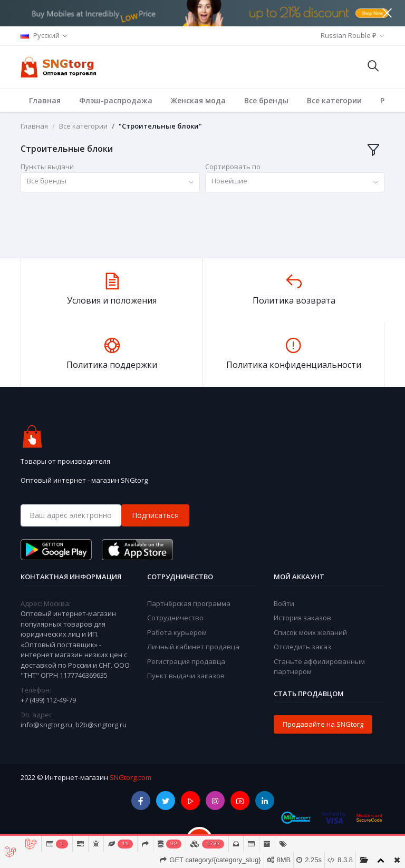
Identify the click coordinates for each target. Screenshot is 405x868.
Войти (284, 603)
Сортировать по (233, 167)
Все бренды (266, 100)
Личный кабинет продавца (193, 647)
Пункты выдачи (47, 167)
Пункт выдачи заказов (186, 676)
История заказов (302, 618)
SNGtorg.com (131, 777)
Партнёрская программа (189, 603)
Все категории (334, 100)
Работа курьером (177, 632)
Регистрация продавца (186, 661)
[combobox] (110, 183)
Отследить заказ (302, 647)
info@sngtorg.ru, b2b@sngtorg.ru (74, 725)
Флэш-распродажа (116, 100)
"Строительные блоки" (160, 126)
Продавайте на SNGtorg (323, 724)
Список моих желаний (310, 632)
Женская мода (198, 100)
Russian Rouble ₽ (349, 35)
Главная (45, 100)
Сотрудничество (175, 618)
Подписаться (155, 515)
